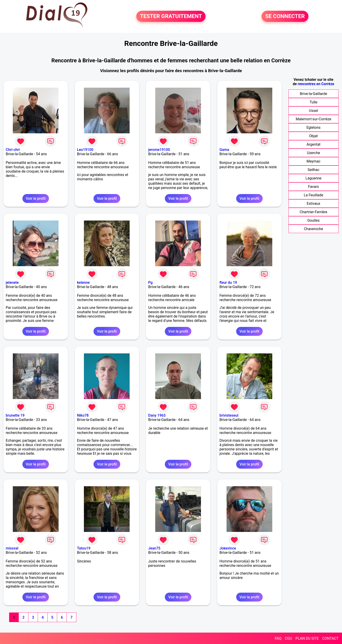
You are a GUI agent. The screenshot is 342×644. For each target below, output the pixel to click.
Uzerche (313, 153)
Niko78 (83, 415)
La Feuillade (314, 195)
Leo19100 (85, 150)
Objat (313, 136)
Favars (314, 187)
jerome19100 (159, 150)
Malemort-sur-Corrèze (313, 119)
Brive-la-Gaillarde (313, 94)
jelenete (12, 283)
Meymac (314, 161)
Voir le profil (36, 198)
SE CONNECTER (285, 16)
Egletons (313, 127)
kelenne (83, 283)
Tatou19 (84, 548)
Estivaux (313, 204)
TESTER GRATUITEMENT (171, 16)
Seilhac (313, 170)
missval (12, 548)
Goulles (314, 220)
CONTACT (330, 638)
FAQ (278, 638)
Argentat (314, 144)
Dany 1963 (157, 415)
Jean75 (154, 548)
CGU (289, 638)
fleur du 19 (228, 283)
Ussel (314, 111)
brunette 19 (15, 415)
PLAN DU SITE (307, 638)
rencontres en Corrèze (316, 84)
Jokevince (228, 548)
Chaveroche (313, 229)
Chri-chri (13, 150)
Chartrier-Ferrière (314, 212)
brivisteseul (229, 415)
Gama (224, 150)
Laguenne (313, 178)
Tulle (313, 102)
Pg (150, 283)
